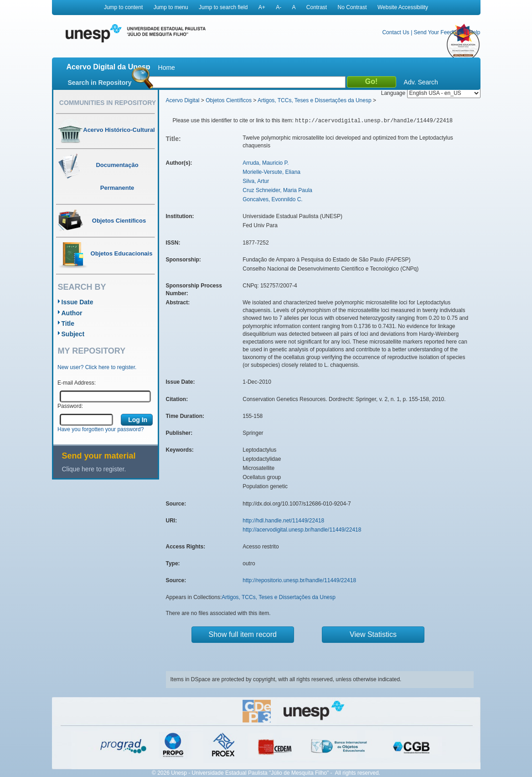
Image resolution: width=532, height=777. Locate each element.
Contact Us (395, 32)
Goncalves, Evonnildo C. (272, 199)
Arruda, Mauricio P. (266, 163)
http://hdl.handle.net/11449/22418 (283, 521)
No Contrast (352, 7)
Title (68, 323)
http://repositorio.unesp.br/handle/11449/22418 (299, 580)
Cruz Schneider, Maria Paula (277, 190)
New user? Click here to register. (97, 367)
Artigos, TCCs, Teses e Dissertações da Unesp (315, 100)
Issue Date (77, 302)
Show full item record (243, 634)
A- (279, 7)
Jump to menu (171, 7)
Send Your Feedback (439, 32)
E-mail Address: (77, 383)
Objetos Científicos (229, 100)
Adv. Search (421, 82)
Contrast (317, 7)
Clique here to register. (94, 469)
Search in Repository (100, 83)
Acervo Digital (183, 100)
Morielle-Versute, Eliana (271, 172)
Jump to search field (223, 7)
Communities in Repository (108, 103)
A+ (262, 7)
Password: (70, 406)
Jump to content (123, 7)
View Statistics (373, 634)
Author (72, 313)
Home (167, 68)
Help (475, 32)
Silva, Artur (256, 181)
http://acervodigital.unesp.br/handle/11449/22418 (302, 530)
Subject (73, 334)
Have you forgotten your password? (101, 429)
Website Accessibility (403, 7)
